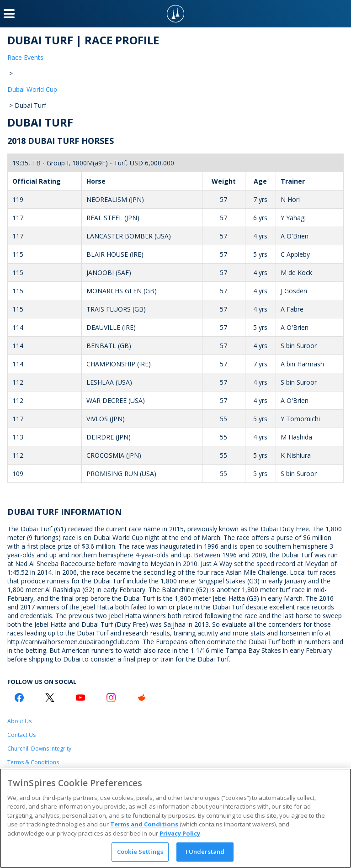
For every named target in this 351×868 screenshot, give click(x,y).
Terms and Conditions (144, 824)
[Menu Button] (9, 14)
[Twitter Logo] (50, 698)
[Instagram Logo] (111, 698)
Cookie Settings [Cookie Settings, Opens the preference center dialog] (140, 852)
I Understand (205, 852)
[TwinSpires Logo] (175, 14)
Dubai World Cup (32, 89)
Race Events (25, 57)
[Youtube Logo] (80, 698)
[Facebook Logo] (19, 698)
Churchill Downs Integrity (39, 749)
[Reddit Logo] (142, 698)
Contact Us (21, 735)
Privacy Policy (180, 833)
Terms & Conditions (33, 762)
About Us (19, 721)
